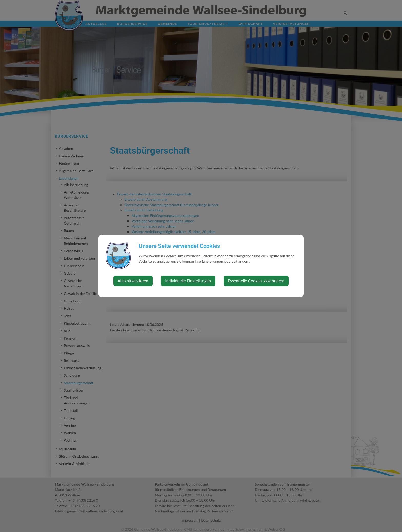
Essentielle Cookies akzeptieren (256, 281)
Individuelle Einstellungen (188, 281)
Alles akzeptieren (133, 281)
